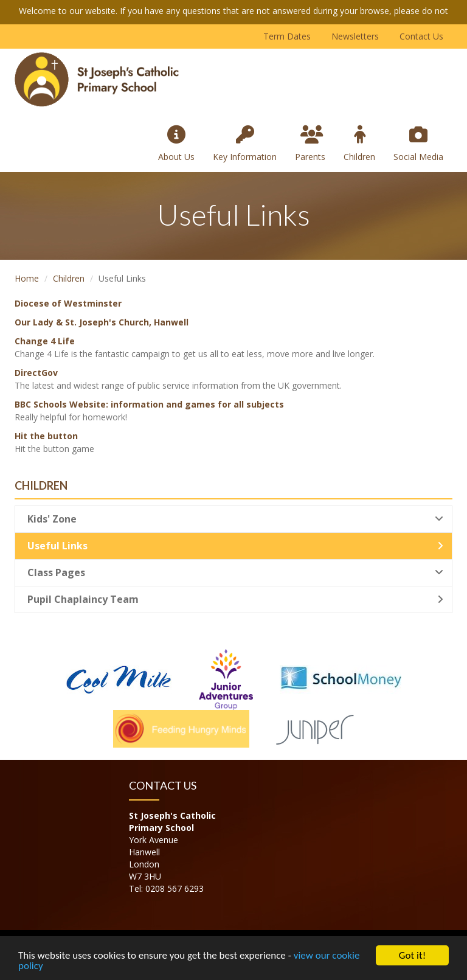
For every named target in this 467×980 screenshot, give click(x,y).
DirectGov (36, 373)
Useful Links (235, 546)
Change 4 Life (45, 341)
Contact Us (421, 36)
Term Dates (287, 36)
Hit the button (46, 436)
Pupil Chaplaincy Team (235, 599)
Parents (310, 144)
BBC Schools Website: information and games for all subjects (149, 404)
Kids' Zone (235, 519)
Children (359, 144)
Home (27, 278)
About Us (176, 144)
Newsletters (355, 36)
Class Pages (235, 572)
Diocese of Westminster (68, 303)
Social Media (418, 144)
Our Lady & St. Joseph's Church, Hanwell (102, 322)
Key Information (245, 144)
